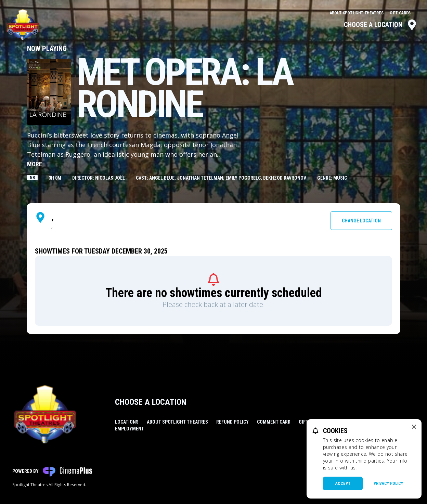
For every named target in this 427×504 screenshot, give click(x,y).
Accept (343, 483)
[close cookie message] (414, 427)
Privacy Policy (388, 483)
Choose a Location (381, 25)
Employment (130, 429)
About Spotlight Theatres (357, 13)
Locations (127, 422)
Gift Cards (400, 13)
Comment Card (274, 422)
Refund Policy (232, 422)
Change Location (361, 221)
